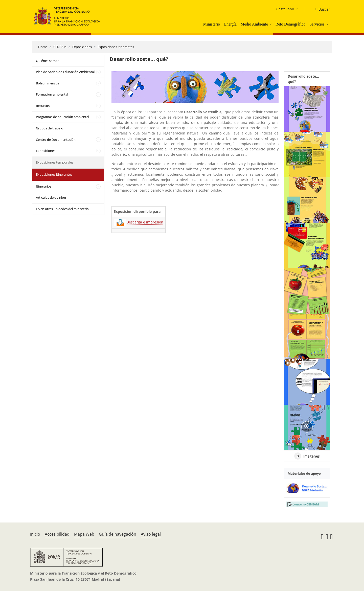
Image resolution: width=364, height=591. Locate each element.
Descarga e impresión (139, 222)
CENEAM (60, 47)
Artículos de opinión (51, 197)
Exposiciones (82, 47)
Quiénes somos (48, 61)
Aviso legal (151, 534)
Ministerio (212, 24)
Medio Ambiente (254, 24)
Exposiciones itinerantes (116, 47)
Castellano (285, 9)
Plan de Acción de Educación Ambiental (65, 72)
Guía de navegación (118, 534)
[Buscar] (321, 9)
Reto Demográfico (291, 24)
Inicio (35, 534)
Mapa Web (84, 534)
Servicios (317, 24)
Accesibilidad (57, 534)
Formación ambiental (52, 94)
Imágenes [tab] (307, 456)
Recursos (43, 106)
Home (43, 47)
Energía (230, 24)
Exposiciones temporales (55, 162)
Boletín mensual (48, 83)
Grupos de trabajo (50, 128)
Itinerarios (44, 186)
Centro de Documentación (56, 140)
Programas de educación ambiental (62, 117)
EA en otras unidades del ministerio (62, 209)
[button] (271, 24)
